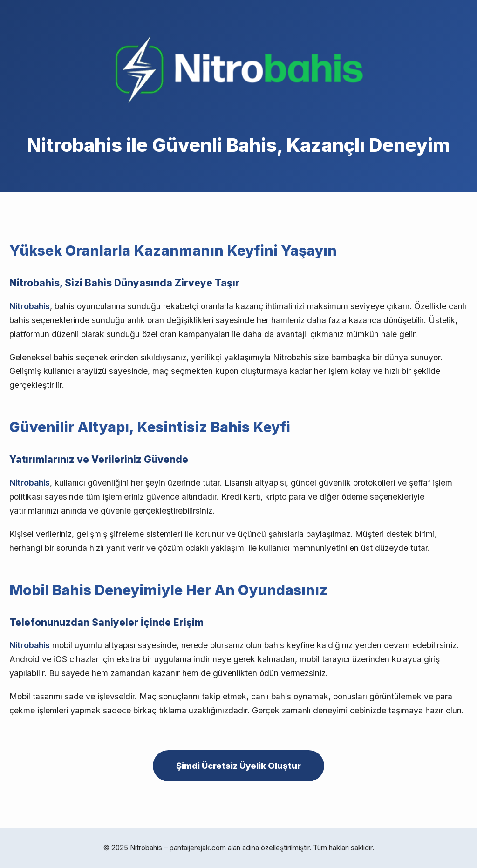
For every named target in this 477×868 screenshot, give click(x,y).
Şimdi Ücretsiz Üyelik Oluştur (238, 766)
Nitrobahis (30, 306)
